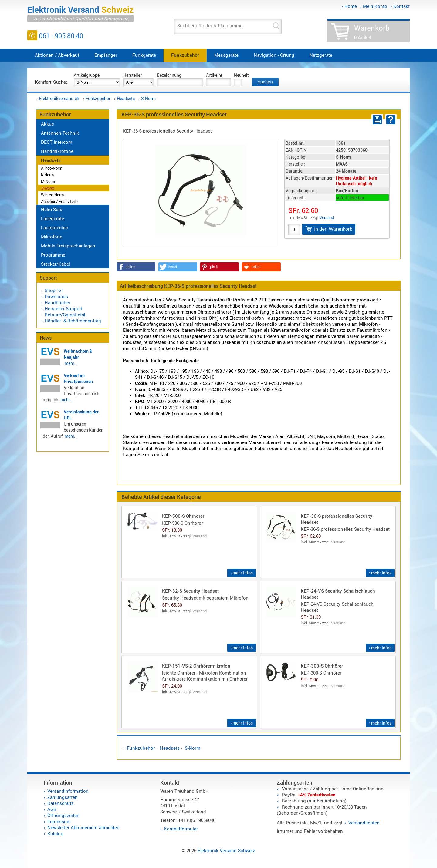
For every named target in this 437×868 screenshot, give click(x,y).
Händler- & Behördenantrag (73, 321)
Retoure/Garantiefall (66, 315)
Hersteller (132, 75)
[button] (136, 267)
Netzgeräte (321, 55)
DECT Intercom (57, 142)
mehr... (71, 363)
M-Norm (48, 181)
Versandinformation (68, 791)
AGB (52, 809)
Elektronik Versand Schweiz (226, 850)
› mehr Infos (242, 573)
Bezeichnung (169, 75)
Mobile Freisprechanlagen (68, 246)
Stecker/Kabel (56, 264)
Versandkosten (364, 823)
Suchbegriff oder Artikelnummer (211, 25)
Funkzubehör (185, 55)
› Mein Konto (374, 6)
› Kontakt (400, 6)
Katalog (55, 833)
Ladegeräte (53, 218)
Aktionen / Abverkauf (57, 55)
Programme (53, 255)
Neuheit (241, 75)
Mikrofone (52, 237)
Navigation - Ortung (274, 55)
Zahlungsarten (63, 797)
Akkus (47, 124)
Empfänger (106, 55)
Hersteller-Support (64, 308)
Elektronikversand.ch (59, 98)
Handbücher (58, 302)
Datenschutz (61, 803)
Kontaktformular (181, 829)
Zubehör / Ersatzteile (59, 201)
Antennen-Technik (60, 133)
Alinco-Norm (52, 168)
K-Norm (47, 175)
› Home (349, 6)
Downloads (56, 296)
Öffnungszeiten (63, 815)
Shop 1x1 (54, 290)
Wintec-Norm (52, 195)
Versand (327, 217)
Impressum (59, 821)
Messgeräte (226, 55)
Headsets (126, 98)
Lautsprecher (55, 227)
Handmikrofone (57, 151)
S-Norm (148, 98)
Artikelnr (214, 75)
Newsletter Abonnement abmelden (83, 827)
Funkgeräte (144, 55)
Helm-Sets (52, 209)
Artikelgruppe (87, 75)
